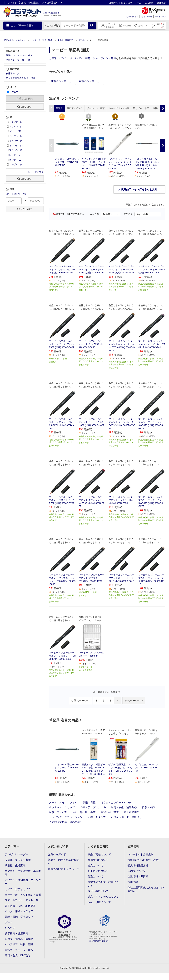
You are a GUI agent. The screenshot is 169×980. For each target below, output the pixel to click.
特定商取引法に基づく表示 (143, 860)
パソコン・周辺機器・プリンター (23, 882)
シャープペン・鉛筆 (104, 58)
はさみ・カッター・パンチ (116, 802)
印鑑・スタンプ (97, 817)
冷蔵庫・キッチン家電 (18, 860)
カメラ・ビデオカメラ (18, 889)
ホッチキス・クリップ (62, 807)
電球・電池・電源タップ (19, 917)
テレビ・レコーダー (16, 854)
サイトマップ (160, 17)
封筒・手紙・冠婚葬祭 (124, 807)
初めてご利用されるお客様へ (63, 862)
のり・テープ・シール (93, 807)
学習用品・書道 (110, 812)
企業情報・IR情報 (138, 876)
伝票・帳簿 (148, 807)
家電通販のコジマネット (15, 40)
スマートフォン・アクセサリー (23, 900)
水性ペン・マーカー (90, 81)
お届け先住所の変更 (51, 13)
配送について (95, 876)
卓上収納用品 (132, 812)
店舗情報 (113, 3)
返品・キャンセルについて (103, 897)
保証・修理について (99, 902)
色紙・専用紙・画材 (84, 812)
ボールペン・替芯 (80, 58)
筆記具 (82, 40)
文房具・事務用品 (65, 40)
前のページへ (82, 701)
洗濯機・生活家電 (15, 865)
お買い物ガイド (132, 17)
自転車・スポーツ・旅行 (19, 950)
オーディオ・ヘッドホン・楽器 (23, 895)
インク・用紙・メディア (19, 911)
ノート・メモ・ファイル (63, 802)
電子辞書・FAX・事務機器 (20, 906)
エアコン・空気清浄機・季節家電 (23, 873)
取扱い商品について (99, 854)
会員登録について (98, 860)
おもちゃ (10, 928)
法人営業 (149, 3)
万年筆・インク (58, 58)
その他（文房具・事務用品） (66, 822)
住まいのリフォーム (131, 3)
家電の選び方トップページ (63, 869)
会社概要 (161, 3)
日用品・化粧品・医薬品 (19, 939)
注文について (95, 865)
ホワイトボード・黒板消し (126, 817)
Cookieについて (137, 871)
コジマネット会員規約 (140, 854)
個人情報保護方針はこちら (99, 941)
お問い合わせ (147, 17)
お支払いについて (98, 871)
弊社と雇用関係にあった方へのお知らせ (146, 889)
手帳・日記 (89, 802)
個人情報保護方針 (138, 865)
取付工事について (98, 891)
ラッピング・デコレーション (66, 817)
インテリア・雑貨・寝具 (41, 40)
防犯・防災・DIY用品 (17, 955)
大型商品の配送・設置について (103, 884)
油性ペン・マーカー (62, 81)
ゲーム (9, 922)
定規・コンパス (58, 812)
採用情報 (133, 882)
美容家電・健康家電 (16, 933)
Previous (51, 146)
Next (163, 146)
